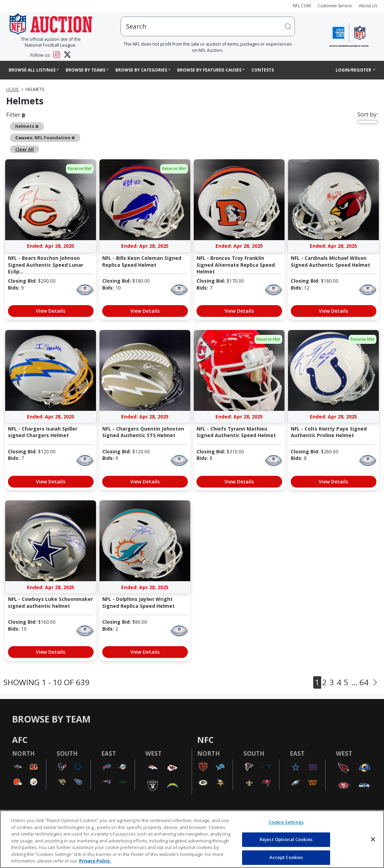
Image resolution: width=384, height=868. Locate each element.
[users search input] (208, 26)
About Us (368, 6)
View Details (51, 311)
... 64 (360, 682)
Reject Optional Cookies (286, 839)
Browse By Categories (141, 70)
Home (13, 89)
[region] (192, 839)
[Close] (373, 839)
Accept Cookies (286, 857)
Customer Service (335, 6)
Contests (263, 70)
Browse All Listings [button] (32, 70)
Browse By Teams (85, 70)
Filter (16, 115)
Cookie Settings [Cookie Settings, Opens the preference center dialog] (286, 822)
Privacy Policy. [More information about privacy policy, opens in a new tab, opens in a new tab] (95, 861)
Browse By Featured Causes (209, 70)
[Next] (375, 682)
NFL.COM (302, 6)
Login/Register (354, 70)
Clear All (25, 149)
